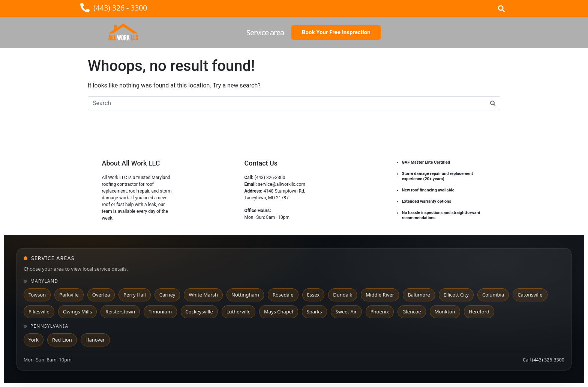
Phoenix (380, 312)
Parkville (69, 295)
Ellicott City (456, 295)
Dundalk (343, 295)
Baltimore (419, 295)
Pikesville (39, 312)
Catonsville (530, 295)
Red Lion (62, 340)
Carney (167, 295)
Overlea (101, 295)
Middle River (380, 295)
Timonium (160, 312)
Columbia (493, 295)
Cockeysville (199, 312)
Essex (313, 295)
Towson (37, 295)
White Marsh (203, 295)
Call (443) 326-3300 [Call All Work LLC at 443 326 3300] (544, 360)
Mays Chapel (279, 312)
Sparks (314, 312)
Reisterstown (120, 312)
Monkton (445, 312)
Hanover (95, 340)
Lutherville (238, 312)
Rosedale (283, 295)
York (34, 340)
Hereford (479, 312)
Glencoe (412, 312)
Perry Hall (135, 295)
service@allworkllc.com (282, 184)
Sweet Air (346, 312)
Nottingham (245, 295)
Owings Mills (77, 312)
